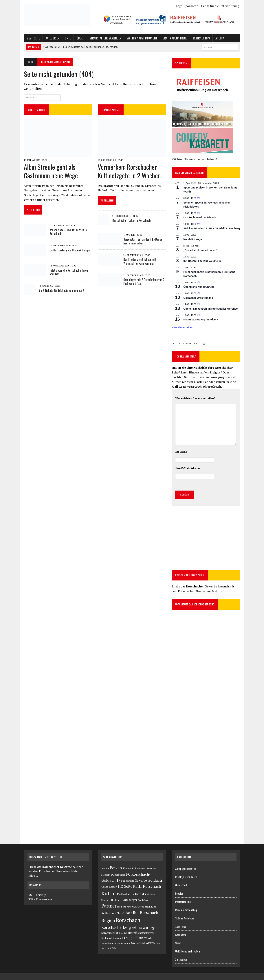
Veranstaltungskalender (105, 38)
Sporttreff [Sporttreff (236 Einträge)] (131, 933)
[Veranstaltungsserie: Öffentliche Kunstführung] (199, 283)
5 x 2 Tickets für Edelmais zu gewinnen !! (62, 291)
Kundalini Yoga (193, 239)
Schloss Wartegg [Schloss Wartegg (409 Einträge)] (143, 928)
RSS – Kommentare (40, 899)
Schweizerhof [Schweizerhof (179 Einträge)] (110, 933)
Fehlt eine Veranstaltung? (189, 343)
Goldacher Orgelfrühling (198, 298)
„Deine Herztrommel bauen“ (200, 250)
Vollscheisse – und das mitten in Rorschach (68, 232)
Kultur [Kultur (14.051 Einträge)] (109, 893)
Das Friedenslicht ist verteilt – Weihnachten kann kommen (141, 261)
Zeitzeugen (181, 959)
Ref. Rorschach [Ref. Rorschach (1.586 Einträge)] (146, 912)
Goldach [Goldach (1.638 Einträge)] (155, 880)
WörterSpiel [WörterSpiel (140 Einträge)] (138, 943)
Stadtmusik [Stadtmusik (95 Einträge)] (107, 938)
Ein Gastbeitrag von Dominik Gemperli (71, 250)
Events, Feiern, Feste (186, 877)
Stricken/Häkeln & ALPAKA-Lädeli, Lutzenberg (212, 228)
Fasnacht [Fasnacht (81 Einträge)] (106, 875)
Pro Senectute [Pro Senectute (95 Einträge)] (124, 907)
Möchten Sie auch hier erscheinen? (195, 159)
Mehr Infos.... (221, 591)
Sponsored (181, 935)
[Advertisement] (202, 537)
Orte (68, 38)
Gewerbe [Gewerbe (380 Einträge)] (141, 881)
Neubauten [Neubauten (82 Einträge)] (117, 900)
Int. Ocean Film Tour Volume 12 (202, 261)
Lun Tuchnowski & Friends (200, 217)
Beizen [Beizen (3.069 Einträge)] (116, 868)
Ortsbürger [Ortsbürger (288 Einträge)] (130, 900)
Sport (178, 943)
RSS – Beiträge (37, 895)
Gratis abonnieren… (175, 38)
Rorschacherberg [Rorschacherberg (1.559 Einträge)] (116, 927)
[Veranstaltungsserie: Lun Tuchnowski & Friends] (199, 213)
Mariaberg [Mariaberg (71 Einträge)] (106, 900)
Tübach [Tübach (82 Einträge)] (148, 938)
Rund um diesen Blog (186, 910)
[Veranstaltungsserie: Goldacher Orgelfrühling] (199, 293)
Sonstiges (181, 926)
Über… (80, 38)
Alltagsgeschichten (186, 869)
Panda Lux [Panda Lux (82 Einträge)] (143, 900)
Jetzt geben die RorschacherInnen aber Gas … (69, 272)
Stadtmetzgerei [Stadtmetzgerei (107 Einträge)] (146, 933)
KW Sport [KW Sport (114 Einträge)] (150, 895)
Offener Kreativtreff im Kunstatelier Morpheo (210, 309)
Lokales (179, 893)
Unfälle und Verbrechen (188, 951)
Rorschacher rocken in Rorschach (132, 220)
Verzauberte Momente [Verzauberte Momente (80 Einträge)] (112, 943)
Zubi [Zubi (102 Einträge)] (114, 948)
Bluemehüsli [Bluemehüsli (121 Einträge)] (129, 868)
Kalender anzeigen (182, 327)
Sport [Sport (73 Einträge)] (121, 933)
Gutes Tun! (181, 885)
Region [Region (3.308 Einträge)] (108, 920)
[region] (169, 19)
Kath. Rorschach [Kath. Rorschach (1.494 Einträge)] (147, 886)
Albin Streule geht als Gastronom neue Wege (51, 171)
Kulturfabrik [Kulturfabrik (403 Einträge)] (126, 894)
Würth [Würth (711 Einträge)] (150, 943)
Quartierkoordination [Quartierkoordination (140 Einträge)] (144, 907)
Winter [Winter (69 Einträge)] (127, 943)
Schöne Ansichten (185, 918)
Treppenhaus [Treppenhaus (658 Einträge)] (133, 938)
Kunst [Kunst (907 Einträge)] (140, 894)
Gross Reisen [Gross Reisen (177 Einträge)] (109, 887)
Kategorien (52, 38)
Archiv (220, 38)
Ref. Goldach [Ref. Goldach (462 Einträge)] (123, 913)
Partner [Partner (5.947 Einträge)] (109, 906)
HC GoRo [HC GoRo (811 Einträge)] (125, 886)
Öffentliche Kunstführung (199, 287)
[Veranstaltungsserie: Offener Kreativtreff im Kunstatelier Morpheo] (199, 304)
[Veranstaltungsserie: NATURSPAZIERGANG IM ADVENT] (199, 315)
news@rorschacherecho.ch (202, 386)
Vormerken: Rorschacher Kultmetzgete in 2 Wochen (129, 171)
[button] (117, 19)
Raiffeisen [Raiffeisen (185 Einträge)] (108, 913)
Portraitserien (183, 902)
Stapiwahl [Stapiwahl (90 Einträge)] (118, 938)
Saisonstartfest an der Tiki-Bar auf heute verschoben (143, 241)
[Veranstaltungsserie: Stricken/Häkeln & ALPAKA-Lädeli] (199, 224)
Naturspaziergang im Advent (201, 320)
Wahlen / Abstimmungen (142, 38)
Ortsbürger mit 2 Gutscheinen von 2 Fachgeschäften (144, 282)
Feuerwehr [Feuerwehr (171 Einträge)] (128, 881)
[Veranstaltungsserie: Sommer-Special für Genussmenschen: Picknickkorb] (199, 198)
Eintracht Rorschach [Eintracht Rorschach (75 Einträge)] (146, 869)
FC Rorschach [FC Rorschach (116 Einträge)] (118, 875)
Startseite (33, 38)
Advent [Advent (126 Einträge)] (105, 868)
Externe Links (201, 38)
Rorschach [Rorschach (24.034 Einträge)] (128, 920)
